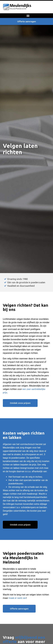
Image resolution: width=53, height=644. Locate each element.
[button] (28, 16)
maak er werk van (17, 598)
